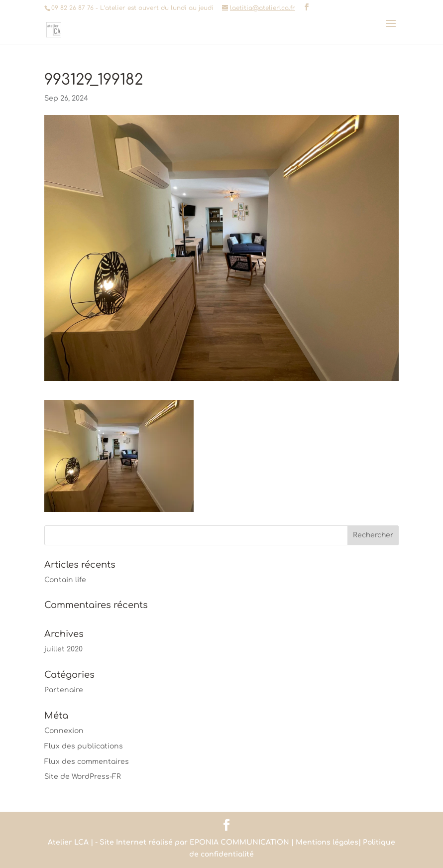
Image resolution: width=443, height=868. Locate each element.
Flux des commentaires (87, 762)
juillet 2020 (63, 649)
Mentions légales (327, 842)
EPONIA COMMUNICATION (239, 842)
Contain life (65, 580)
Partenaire (64, 690)
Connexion (64, 731)
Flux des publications (84, 746)
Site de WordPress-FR (83, 777)
